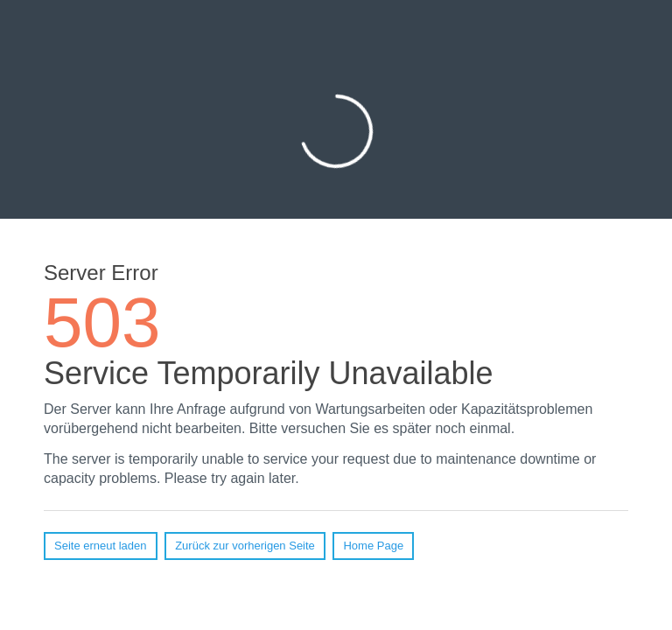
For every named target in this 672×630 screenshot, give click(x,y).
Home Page (373, 546)
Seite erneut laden (101, 546)
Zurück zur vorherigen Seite (245, 546)
